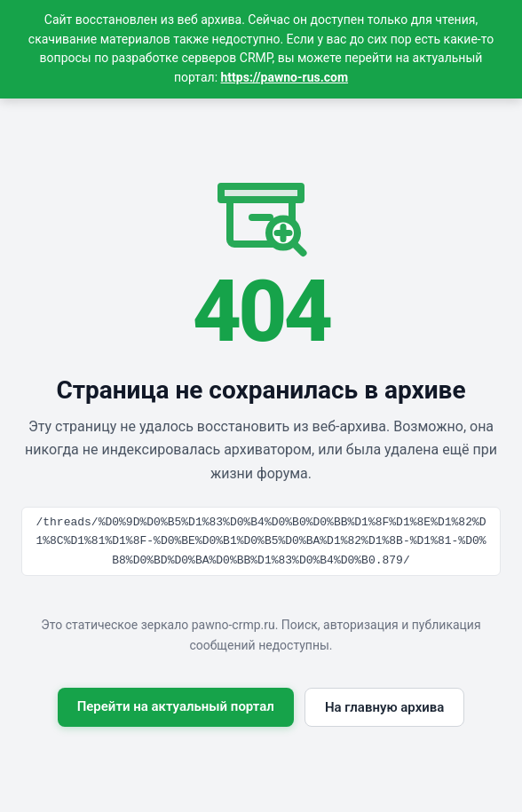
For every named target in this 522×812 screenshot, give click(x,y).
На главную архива (384, 707)
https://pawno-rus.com (285, 77)
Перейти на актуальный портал (176, 706)
